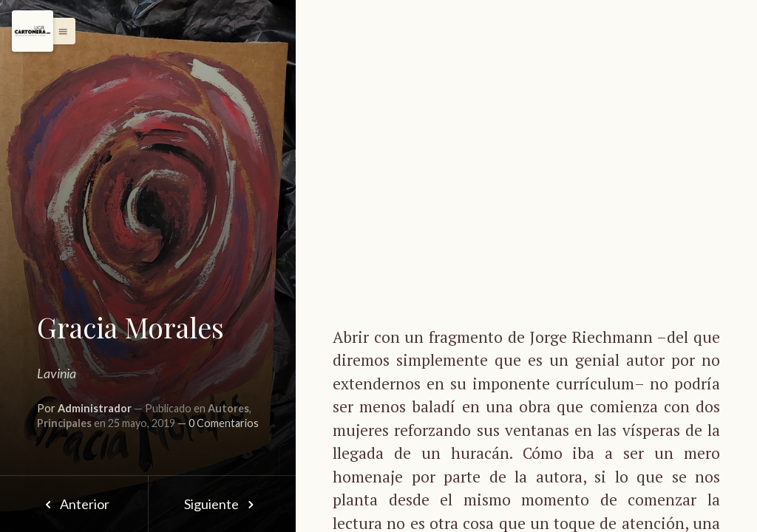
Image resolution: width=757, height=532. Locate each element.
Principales (64, 423)
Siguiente (222, 504)
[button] (59, 31)
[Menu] (33, 31)
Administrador (95, 408)
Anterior (74, 504)
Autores (228, 408)
